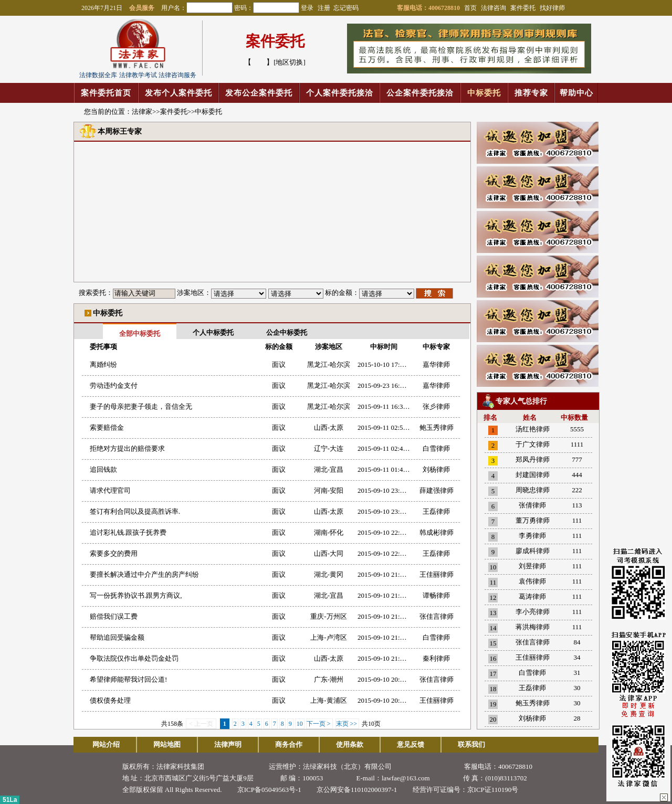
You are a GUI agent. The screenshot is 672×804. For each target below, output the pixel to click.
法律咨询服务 (177, 75)
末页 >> (348, 724)
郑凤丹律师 (533, 459)
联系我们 (471, 744)
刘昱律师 (532, 566)
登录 (307, 8)
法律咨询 (493, 8)
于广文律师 (533, 444)
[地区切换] (290, 62)
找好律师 (552, 8)
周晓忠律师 (533, 490)
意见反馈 (411, 744)
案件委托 (523, 8)
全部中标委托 (140, 334)
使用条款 (350, 744)
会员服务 (142, 8)
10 (300, 724)
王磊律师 (532, 688)
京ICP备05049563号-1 (269, 790)
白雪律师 (532, 673)
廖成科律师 (533, 551)
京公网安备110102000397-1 (357, 790)
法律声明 (228, 744)
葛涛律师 (532, 596)
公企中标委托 (287, 332)
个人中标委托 (213, 332)
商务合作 (289, 744)
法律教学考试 (138, 75)
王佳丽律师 (533, 657)
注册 (325, 8)
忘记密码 (346, 8)
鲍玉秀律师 (533, 703)
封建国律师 (533, 475)
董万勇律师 (533, 520)
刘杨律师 (532, 718)
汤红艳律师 (533, 429)
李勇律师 (532, 536)
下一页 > (319, 724)
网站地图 (167, 744)
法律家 (142, 112)
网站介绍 (106, 744)
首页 (470, 8)
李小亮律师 (533, 612)
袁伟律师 (532, 581)
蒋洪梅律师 (533, 627)
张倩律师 (532, 505)
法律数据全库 (98, 75)
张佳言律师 (533, 642)
